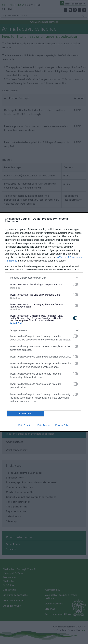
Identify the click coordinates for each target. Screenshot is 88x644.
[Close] (82, 219)
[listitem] (44, 278)
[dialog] (44, 322)
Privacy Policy (62, 425)
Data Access (44, 425)
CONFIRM (25, 413)
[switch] (75, 284)
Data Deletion (25, 425)
